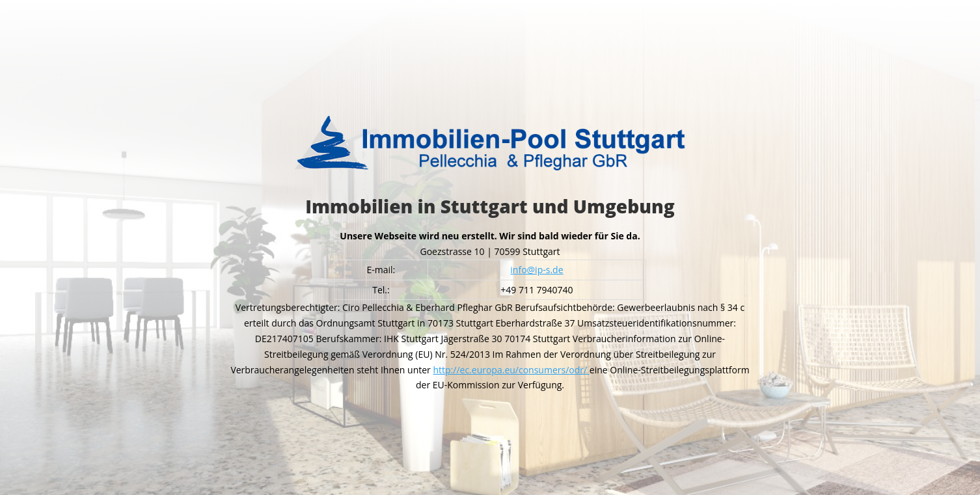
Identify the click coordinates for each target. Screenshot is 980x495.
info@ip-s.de (537, 270)
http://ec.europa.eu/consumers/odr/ (511, 370)
